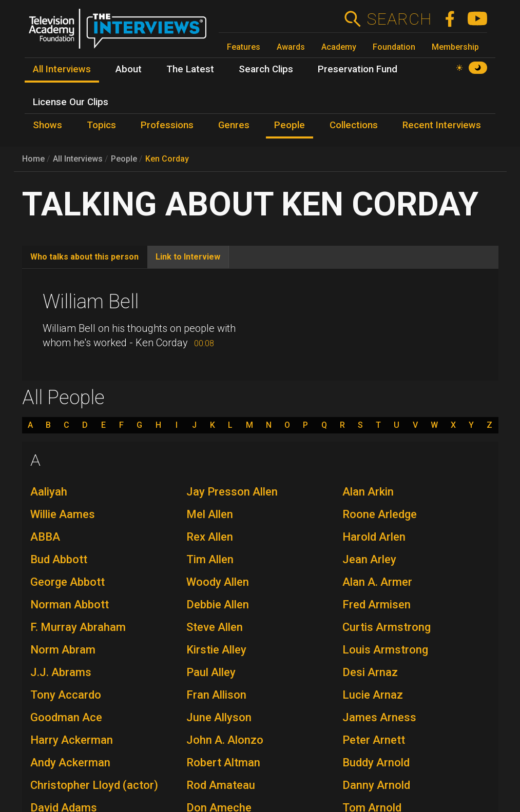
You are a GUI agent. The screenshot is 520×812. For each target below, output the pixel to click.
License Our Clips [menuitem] (71, 102)
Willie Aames (63, 514)
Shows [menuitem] (47, 125)
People (124, 159)
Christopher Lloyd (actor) (94, 785)
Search (399, 19)
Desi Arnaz (370, 672)
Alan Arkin (368, 492)
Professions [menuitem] (167, 125)
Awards (291, 47)
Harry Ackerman (72, 740)
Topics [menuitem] (101, 125)
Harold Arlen (374, 537)
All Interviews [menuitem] (62, 69)
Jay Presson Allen (232, 492)
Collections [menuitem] (354, 125)
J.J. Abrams (61, 672)
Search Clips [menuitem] (266, 69)
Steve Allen (215, 627)
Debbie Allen (218, 605)
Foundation (394, 47)
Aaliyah (49, 492)
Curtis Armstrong (387, 627)
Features (244, 47)
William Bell (91, 302)
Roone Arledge (380, 514)
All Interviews (78, 159)
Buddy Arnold (376, 763)
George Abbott (68, 582)
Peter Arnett (374, 740)
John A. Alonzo (225, 740)
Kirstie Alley (216, 650)
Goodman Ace (66, 717)
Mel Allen (210, 514)
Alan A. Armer (377, 582)
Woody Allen (218, 582)
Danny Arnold (376, 785)
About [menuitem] (129, 69)
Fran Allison (216, 695)
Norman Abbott (70, 605)
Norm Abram (63, 650)
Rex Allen (210, 537)
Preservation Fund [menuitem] (358, 69)
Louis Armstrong (385, 650)
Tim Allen (210, 559)
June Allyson (219, 717)
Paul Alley (211, 672)
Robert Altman (223, 763)
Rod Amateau (221, 785)
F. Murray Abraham (78, 627)
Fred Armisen (377, 605)
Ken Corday (167, 159)
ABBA (45, 537)
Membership (455, 47)
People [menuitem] (290, 125)
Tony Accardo (66, 695)
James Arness (379, 717)
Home (33, 159)
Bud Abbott (59, 559)
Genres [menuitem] (234, 125)
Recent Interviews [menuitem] (442, 125)
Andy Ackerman (70, 763)
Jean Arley (369, 559)
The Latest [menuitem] (190, 69)
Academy (339, 47)
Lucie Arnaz (373, 695)
